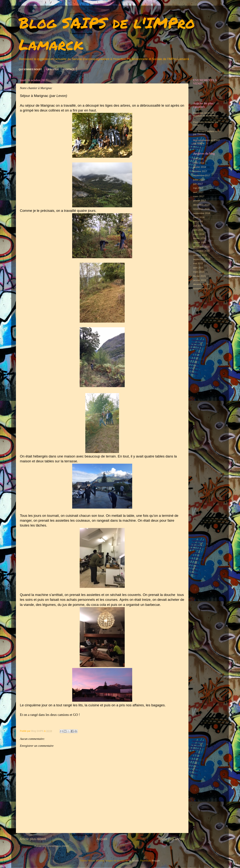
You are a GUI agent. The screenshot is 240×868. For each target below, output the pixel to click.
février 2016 (199, 238)
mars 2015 (199, 272)
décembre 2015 (201, 247)
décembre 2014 (201, 284)
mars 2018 (199, 163)
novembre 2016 (201, 209)
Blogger (156, 861)
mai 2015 (198, 263)
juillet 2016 (199, 217)
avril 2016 (198, 230)
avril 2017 (198, 192)
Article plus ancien (171, 839)
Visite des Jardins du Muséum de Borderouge (206, 114)
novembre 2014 (201, 289)
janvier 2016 (200, 242)
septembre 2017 (202, 176)
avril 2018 (198, 159)
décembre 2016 (201, 205)
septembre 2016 (202, 213)
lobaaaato (134, 861)
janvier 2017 (200, 201)
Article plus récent (33, 839)
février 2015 (199, 276)
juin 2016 (198, 222)
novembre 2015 (201, 251)
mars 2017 (199, 196)
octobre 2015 (200, 255)
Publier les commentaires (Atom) (51, 846)
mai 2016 (198, 226)
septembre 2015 (202, 259)
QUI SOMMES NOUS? (30, 69)
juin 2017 (198, 184)
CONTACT (69, 69)
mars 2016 (199, 234)
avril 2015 (198, 268)
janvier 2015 (200, 280)
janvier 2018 (200, 167)
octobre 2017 (200, 171)
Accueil (102, 839)
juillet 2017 (199, 180)
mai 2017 (198, 188)
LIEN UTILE (53, 69)
